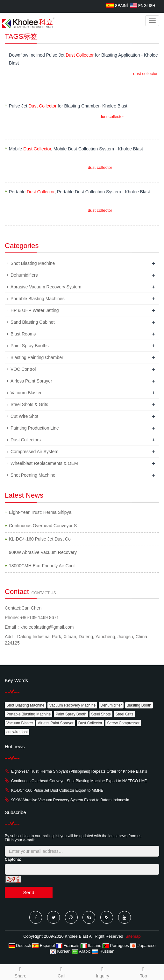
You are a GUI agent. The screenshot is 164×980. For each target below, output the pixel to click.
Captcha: (13, 859)
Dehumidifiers (24, 275)
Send (29, 892)
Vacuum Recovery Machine (72, 705)
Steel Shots (101, 714)
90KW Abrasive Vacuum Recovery (43, 552)
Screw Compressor (123, 723)
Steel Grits (125, 714)
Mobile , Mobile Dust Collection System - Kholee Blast (76, 149)
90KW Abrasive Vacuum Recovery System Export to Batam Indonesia (70, 800)
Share (21, 971)
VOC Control (23, 369)
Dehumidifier (111, 705)
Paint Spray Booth (71, 714)
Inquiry (103, 976)
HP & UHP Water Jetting (35, 310)
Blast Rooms (23, 334)
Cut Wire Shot (24, 416)
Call (62, 971)
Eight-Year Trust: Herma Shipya (40, 512)
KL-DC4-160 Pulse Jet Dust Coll (41, 539)
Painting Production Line (35, 428)
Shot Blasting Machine (33, 263)
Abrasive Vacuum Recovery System (46, 287)
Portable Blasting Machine (29, 714)
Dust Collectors (26, 440)
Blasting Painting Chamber (37, 357)
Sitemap (133, 936)
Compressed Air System (34, 452)
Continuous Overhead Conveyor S (43, 526)
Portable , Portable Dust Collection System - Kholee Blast (79, 192)
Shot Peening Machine (33, 475)
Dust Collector (90, 723)
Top (143, 971)
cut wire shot (17, 732)
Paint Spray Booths (30, 346)
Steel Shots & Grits (29, 404)
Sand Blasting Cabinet (33, 322)
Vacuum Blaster (26, 393)
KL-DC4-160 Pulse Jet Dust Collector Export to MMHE (57, 790)
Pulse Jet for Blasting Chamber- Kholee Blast (68, 106)
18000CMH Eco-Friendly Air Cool (42, 566)
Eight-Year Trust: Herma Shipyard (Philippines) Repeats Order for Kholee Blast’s (79, 771)
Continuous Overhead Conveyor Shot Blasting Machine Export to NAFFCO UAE (79, 781)
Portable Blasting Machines (38, 299)
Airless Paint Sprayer (31, 381)
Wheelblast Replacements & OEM (44, 463)
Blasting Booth (139, 705)
